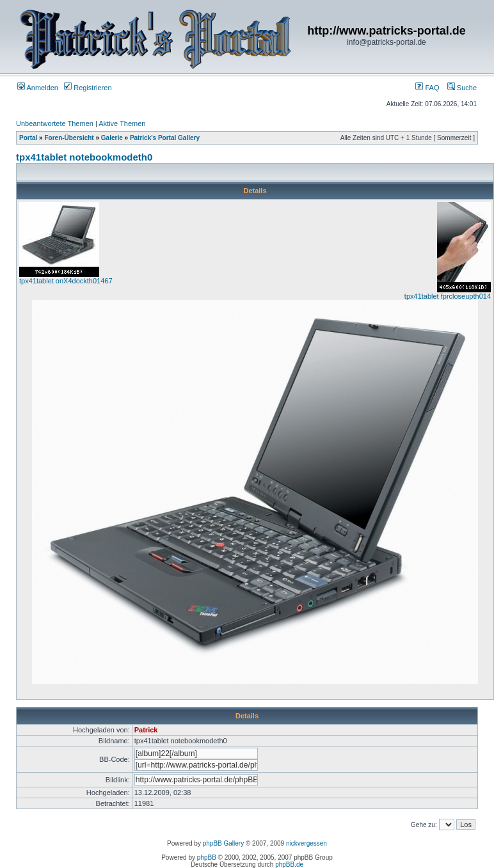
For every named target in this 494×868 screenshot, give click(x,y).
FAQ (427, 88)
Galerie (112, 138)
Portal (28, 138)
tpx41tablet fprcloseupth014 (448, 296)
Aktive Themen (122, 123)
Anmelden (38, 88)
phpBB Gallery (223, 843)
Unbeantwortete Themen (55, 123)
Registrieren (88, 88)
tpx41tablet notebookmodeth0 (84, 157)
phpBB (207, 857)
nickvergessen (307, 843)
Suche (462, 88)
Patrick (146, 730)
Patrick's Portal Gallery (165, 138)
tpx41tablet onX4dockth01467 (66, 281)
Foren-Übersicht (69, 138)
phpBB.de (289, 864)
